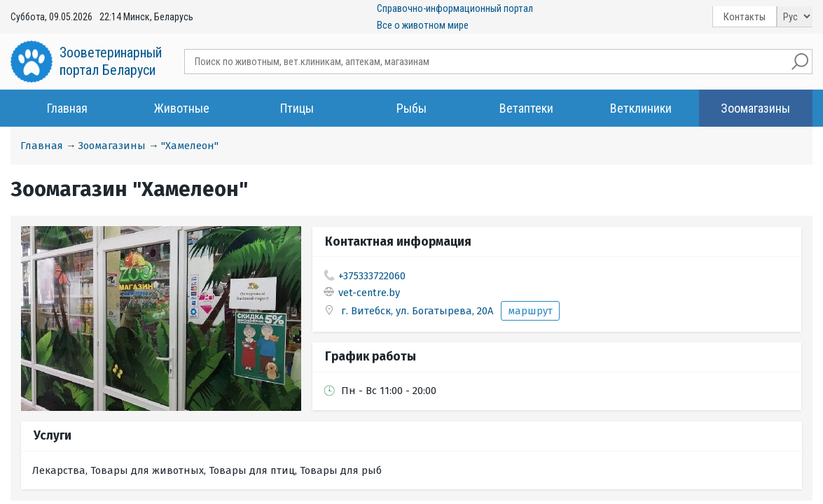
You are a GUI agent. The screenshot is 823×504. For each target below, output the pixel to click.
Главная (67, 108)
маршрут (530, 311)
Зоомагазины (755, 108)
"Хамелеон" (190, 146)
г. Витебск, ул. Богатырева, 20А (419, 311)
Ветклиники (641, 108)
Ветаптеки (526, 108)
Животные (182, 108)
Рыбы (411, 108)
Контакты (745, 17)
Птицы (297, 108)
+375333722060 (372, 276)
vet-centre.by (369, 293)
